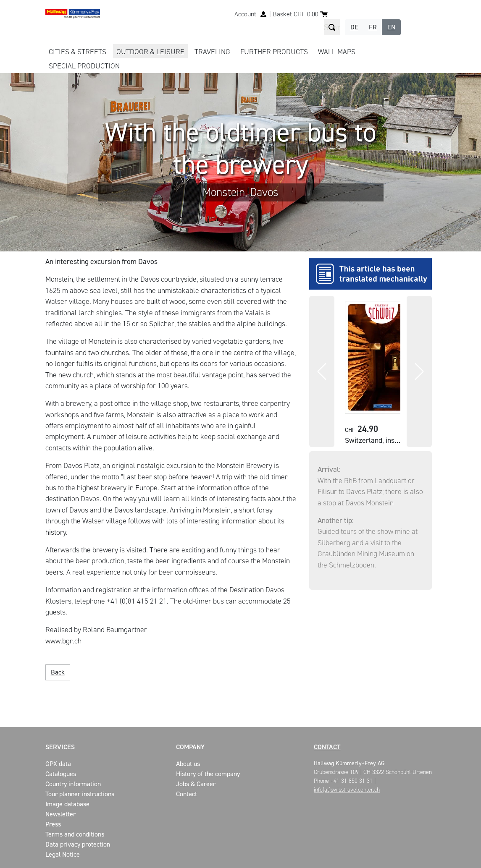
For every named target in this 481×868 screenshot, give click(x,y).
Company (190, 747)
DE (354, 27)
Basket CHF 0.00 (296, 14)
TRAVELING (212, 52)
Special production (84, 66)
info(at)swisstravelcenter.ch (347, 790)
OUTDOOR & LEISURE (150, 52)
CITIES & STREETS (78, 52)
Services (60, 747)
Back (58, 672)
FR (373, 27)
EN (391, 27)
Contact (327, 747)
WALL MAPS (337, 52)
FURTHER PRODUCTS (274, 52)
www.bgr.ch (63, 641)
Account (246, 14)
